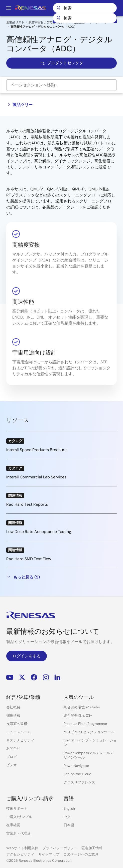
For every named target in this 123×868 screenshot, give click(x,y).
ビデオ (12, 765)
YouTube (10, 677)
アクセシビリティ (20, 854)
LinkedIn (57, 677)
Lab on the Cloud (78, 774)
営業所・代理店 (19, 833)
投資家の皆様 (17, 724)
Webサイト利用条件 (22, 848)
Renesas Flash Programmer (85, 724)
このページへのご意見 (81, 854)
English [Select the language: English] (69, 808)
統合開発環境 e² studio (82, 707)
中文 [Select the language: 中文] (67, 817)
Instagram (46, 677)
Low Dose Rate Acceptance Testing (39, 532)
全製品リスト (15, 22)
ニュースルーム (19, 732)
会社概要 (13, 707)
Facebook (34, 677)
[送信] (58, 18)
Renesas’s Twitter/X (22, 677)
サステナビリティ (20, 740)
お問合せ (13, 748)
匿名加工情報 (92, 848)
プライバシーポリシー (60, 848)
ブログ (12, 757)
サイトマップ (49, 854)
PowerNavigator (76, 766)
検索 (85, 8)
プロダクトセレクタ (62, 63)
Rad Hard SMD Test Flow (29, 559)
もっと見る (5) (23, 577)
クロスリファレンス (79, 782)
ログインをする (27, 656)
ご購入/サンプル (19, 817)
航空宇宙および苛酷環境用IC (48, 22)
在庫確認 (13, 825)
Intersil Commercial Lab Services (36, 477)
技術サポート (17, 808)
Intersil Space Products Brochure (36, 450)
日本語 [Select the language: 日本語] (69, 825)
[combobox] (85, 18)
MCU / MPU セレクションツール (89, 732)
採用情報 (13, 715)
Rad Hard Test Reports (27, 504)
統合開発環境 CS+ (78, 715)
